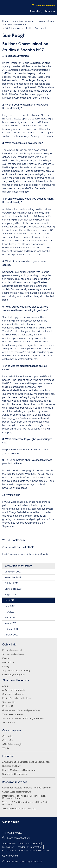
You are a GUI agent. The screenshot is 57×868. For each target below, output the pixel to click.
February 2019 (12, 629)
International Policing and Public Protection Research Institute (24, 797)
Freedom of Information (29, 847)
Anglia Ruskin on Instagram (9, 828)
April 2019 (10, 618)
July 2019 (9, 600)
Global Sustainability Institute (17, 792)
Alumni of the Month (15, 25)
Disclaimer (8, 847)
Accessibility (9, 844)
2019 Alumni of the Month (18, 28)
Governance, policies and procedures (21, 710)
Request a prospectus (13, 650)
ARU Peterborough (12, 744)
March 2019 (10, 623)
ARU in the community (14, 690)
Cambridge (8, 736)
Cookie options (10, 856)
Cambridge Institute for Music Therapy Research (27, 788)
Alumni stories (46, 21)
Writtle (6, 748)
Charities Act (9, 851)
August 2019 (11, 595)
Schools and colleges (13, 654)
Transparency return (12, 714)
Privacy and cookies (30, 844)
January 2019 (11, 635)
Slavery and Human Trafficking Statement (23, 718)
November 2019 (13, 577)
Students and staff (43, 6)
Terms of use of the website (34, 851)
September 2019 (13, 589)
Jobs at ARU (8, 723)
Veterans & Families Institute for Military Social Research (25, 803)
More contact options (16, 838)
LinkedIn (30, 547)
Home (5, 21)
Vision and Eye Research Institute (19, 809)
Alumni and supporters (24, 21)
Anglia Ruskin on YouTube (17, 828)
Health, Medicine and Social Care (19, 770)
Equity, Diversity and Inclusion (17, 698)
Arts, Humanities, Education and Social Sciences (26, 762)
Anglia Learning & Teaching (16, 671)
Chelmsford (8, 740)
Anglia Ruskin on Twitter (13, 828)
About (5, 686)
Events (6, 658)
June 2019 (10, 606)
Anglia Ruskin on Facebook (4, 828)
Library (6, 667)
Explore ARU (9, 706)
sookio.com (18, 540)
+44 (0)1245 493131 (12, 833)
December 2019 (13, 572)
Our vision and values (13, 694)
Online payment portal (14, 675)
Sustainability (9, 702)
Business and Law (11, 766)
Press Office (8, 662)
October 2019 (11, 583)
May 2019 (9, 612)
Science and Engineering (15, 774)
